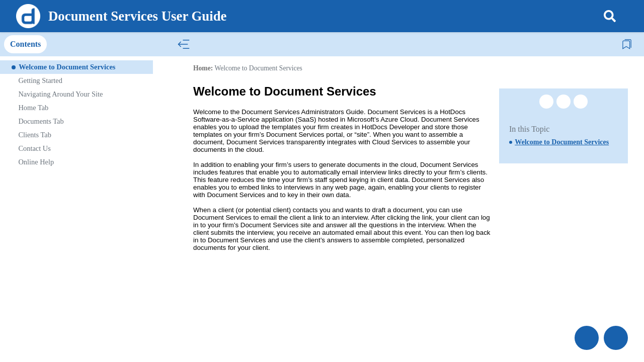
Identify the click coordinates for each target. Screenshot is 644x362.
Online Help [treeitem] (36, 162)
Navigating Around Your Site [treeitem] (60, 94)
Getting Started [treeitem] (40, 80)
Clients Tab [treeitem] (34, 135)
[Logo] (28, 16)
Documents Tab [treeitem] (41, 121)
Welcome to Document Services (258, 68)
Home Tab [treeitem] (33, 108)
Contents (25, 44)
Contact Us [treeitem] (34, 148)
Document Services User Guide (138, 16)
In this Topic (529, 129)
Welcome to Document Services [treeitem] (67, 67)
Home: (203, 68)
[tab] (25, 44)
